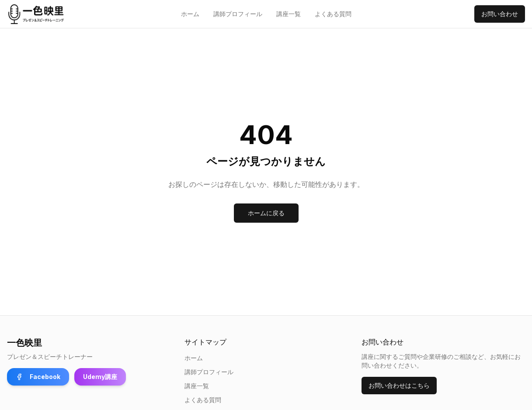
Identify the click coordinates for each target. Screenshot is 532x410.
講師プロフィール (238, 14)
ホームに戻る (266, 213)
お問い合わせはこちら (399, 385)
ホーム (190, 14)
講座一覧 (289, 14)
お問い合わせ (500, 14)
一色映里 (24, 343)
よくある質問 (333, 14)
